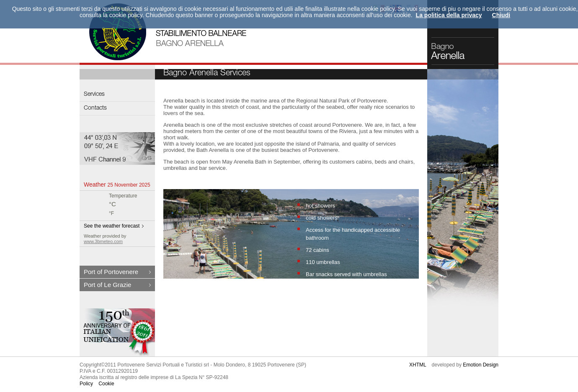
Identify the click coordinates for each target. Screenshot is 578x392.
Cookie (106, 384)
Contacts (95, 108)
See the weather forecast (112, 226)
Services (94, 95)
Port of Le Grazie (107, 285)
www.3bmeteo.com (103, 241)
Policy (86, 384)
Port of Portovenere (111, 272)
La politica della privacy (449, 15)
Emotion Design (481, 365)
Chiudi (501, 15)
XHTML (418, 365)
